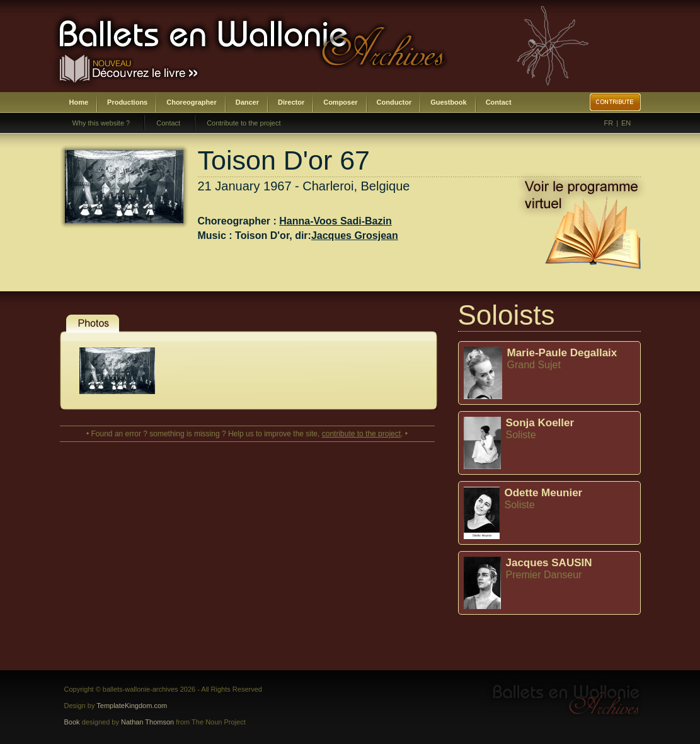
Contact (499, 102)
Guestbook (448, 102)
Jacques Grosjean (355, 235)
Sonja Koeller (540, 423)
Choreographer (191, 102)
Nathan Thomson (147, 722)
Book (72, 722)
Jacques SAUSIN (549, 563)
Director (291, 102)
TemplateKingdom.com (132, 706)
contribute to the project (361, 434)
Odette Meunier (544, 493)
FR (609, 123)
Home (79, 102)
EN (626, 123)
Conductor (394, 102)
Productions (127, 102)
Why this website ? (101, 123)
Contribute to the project (244, 123)
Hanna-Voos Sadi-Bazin (335, 221)
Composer (340, 102)
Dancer (247, 102)
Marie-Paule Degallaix (562, 353)
